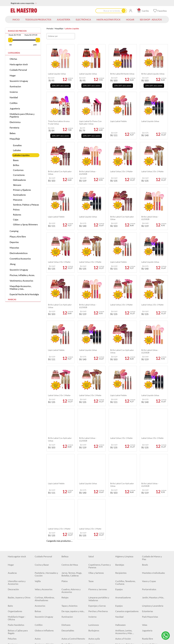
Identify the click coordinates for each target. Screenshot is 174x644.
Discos (145, 627)
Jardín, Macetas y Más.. (153, 509)
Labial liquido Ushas (57, 74)
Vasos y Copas (149, 493)
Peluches (12, 550)
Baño (10, 518)
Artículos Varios (123, 597)
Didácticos (120, 567)
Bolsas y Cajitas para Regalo (18, 544)
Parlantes (147, 605)
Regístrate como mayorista (24, 3)
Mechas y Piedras (124, 633)
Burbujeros (94, 542)
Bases (16, 160)
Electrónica (15, 122)
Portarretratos (149, 501)
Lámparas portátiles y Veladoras (99, 511)
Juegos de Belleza (70, 567)
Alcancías (66, 581)
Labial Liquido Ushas (150, 262)
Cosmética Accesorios (20, 259)
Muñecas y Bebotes (125, 556)
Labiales (17, 150)
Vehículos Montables (99, 567)
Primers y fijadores (22, 190)
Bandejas (120, 477)
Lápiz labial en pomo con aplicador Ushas (90, 122)
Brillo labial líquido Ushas (153, 74)
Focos (118, 605)
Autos (38, 550)
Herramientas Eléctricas (46, 627)
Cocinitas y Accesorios (72, 562)
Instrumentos (14, 567)
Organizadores (15, 523)
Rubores (17, 215)
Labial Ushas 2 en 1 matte (152, 305)
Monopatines (14, 573)
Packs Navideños (16, 537)
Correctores (19, 175)
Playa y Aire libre (18, 236)
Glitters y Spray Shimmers (25, 224)
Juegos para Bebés (151, 567)
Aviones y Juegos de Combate (125, 574)
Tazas (91, 493)
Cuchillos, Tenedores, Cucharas (125, 494)
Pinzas (38, 638)
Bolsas (38, 523)
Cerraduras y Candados (127, 619)
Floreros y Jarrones (98, 501)
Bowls (145, 477)
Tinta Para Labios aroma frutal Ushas (59, 122)
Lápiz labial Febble (118, 262)
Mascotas (14, 248)
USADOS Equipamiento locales (73, 620)
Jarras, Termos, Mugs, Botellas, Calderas (72, 486)
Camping (14, 231)
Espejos (119, 501)
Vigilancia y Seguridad (153, 611)
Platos (65, 493)
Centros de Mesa (70, 477)
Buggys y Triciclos (43, 573)
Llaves (91, 633)
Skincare (17, 185)
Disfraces (66, 537)
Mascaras (18, 200)
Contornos (18, 170)
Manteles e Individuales (153, 485)
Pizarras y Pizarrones (72, 597)
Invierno (14, 92)
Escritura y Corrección (126, 581)
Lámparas (66, 605)
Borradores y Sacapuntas (47, 589)
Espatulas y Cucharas (18, 633)
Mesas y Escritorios (71, 573)
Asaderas (12, 485)
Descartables (68, 542)
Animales (147, 562)
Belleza (65, 468)
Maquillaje (59, 29)
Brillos (16, 165)
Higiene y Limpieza (124, 468)
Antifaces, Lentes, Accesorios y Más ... (124, 544)
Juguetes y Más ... (150, 573)
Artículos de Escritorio (99, 589)
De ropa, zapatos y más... (73, 523)
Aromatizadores (123, 509)
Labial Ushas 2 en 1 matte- (122, 305)
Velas (145, 537)
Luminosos (94, 537)
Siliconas (66, 627)
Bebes (13, 133)
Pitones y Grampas (98, 627)
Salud (91, 468)
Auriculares (13, 611)
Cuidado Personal (18, 70)
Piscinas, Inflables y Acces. (22, 275)
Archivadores (95, 581)
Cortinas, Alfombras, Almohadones (45, 511)
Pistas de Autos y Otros (46, 567)
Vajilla (38, 493)
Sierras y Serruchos (124, 638)
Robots (11, 562)
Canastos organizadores (127, 523)
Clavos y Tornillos (16, 627)
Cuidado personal (43, 611)
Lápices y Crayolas (17, 589)
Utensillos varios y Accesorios (17, 494)
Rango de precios (17, 31)
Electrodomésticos (19, 253)
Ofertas (13, 59)
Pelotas (92, 562)
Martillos (93, 619)
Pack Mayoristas (150, 529)
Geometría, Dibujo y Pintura (44, 598)
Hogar (13, 75)
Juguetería (15, 108)
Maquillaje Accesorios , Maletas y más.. (21, 287)
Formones (40, 633)
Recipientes (121, 485)
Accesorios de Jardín (152, 638)
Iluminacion (15, 86)
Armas (92, 556)
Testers (92, 638)
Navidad (14, 97)
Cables (65, 611)
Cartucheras (67, 589)
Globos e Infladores (44, 542)
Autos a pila (94, 550)
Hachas (119, 627)
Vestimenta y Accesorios (21, 281)
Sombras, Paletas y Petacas (26, 205)
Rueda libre (148, 550)
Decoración (13, 501)
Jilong (13, 264)
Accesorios (40, 518)
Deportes (14, 242)
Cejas (16, 219)
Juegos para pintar (97, 573)
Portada (50, 29)
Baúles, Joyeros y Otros (19, 509)
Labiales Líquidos (21, 155)
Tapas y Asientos (69, 518)
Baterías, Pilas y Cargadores (96, 612)
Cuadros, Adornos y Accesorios (71, 502)
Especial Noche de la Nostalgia (24, 294)
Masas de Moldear (44, 562)
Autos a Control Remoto (73, 550)
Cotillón (14, 103)
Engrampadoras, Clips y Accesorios (127, 590)
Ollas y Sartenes (96, 485)
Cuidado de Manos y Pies (152, 470)
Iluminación (40, 605)
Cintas (145, 619)
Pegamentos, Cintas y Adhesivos (99, 598)
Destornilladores (70, 633)
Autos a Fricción (123, 550)
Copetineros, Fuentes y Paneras (100, 478)
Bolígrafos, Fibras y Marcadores (151, 582)
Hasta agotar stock (19, 64)
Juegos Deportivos (124, 562)
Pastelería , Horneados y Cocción (46, 486)
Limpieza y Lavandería (153, 518)
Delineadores (19, 180)
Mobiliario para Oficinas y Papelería (22, 115)
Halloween (120, 537)
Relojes (65, 509)
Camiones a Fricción (44, 556)
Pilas (10, 638)
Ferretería (14, 128)
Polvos (16, 209)
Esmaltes (17, 145)
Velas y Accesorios (44, 501)
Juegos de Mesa (150, 556)
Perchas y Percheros (98, 523)
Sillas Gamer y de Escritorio (150, 598)
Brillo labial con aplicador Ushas (60, 306)
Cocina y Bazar (42, 477)
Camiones (13, 556)
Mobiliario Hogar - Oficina (17, 530)
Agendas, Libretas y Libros (44, 582)
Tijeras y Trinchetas (17, 597)
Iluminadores (19, 195)
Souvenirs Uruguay (19, 81)
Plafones (93, 605)
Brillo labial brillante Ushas (122, 74)
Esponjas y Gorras (97, 518)
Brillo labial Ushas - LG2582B (88, 306)
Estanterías (148, 523)
